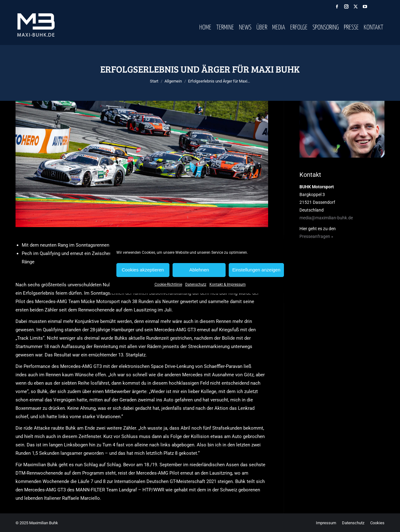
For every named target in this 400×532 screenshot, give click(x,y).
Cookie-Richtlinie (168, 284)
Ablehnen (199, 270)
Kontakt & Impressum (228, 284)
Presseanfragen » (316, 236)
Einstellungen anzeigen (256, 270)
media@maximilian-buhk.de (326, 218)
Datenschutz (196, 284)
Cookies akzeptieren (143, 270)
